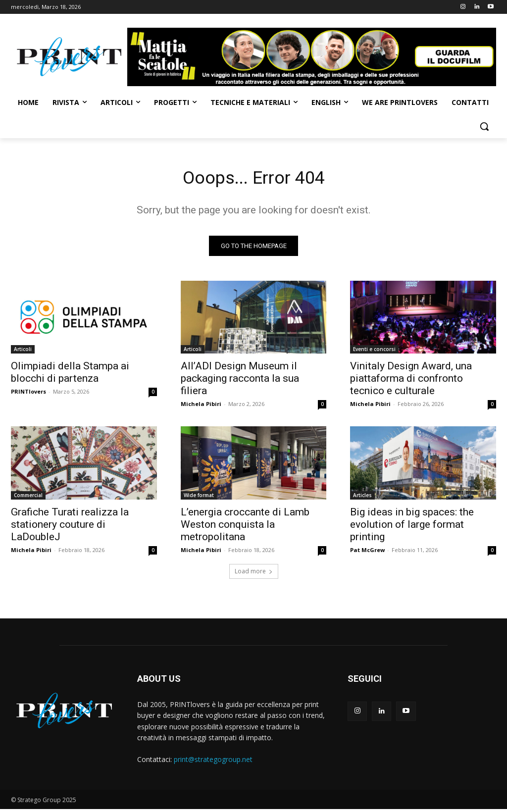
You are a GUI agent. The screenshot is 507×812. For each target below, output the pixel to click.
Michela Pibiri (201, 407)
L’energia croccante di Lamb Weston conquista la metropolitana (245, 527)
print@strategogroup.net (213, 762)
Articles (362, 498)
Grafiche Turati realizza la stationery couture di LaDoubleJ (70, 527)
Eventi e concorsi (374, 352)
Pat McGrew (367, 552)
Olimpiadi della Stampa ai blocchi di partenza (70, 375)
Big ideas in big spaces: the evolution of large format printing (412, 527)
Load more (254, 574)
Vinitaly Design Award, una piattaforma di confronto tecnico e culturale (411, 381)
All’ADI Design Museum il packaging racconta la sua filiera (240, 381)
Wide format (199, 498)
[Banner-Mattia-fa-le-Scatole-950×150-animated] (312, 57)
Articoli (23, 352)
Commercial (28, 498)
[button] (484, 126)
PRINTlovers (28, 394)
